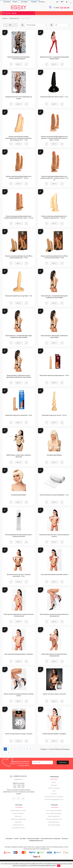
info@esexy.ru (18, 779)
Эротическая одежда (54, 825)
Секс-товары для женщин (54, 811)
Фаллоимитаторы (54, 822)
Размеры (34, 2)
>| (9, 752)
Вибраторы (18, 816)
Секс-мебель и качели (18, 828)
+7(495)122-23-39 (18, 776)
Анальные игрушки (18, 813)
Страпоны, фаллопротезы (54, 819)
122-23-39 (61, 8)
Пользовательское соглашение (54, 797)
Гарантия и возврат (54, 788)
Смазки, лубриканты (54, 816)
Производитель (14, 18)
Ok (59, 866)
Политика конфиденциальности (54, 800)
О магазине (7, 2)
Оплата (16, 2)
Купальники (18, 822)
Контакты (42, 2)
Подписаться (63, 762)
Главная (5, 18)
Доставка (25, 2)
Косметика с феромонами (18, 819)
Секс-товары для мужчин (54, 813)
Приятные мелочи (18, 825)
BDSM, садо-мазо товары (18, 811)
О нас (54, 791)
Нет (19, 64)
